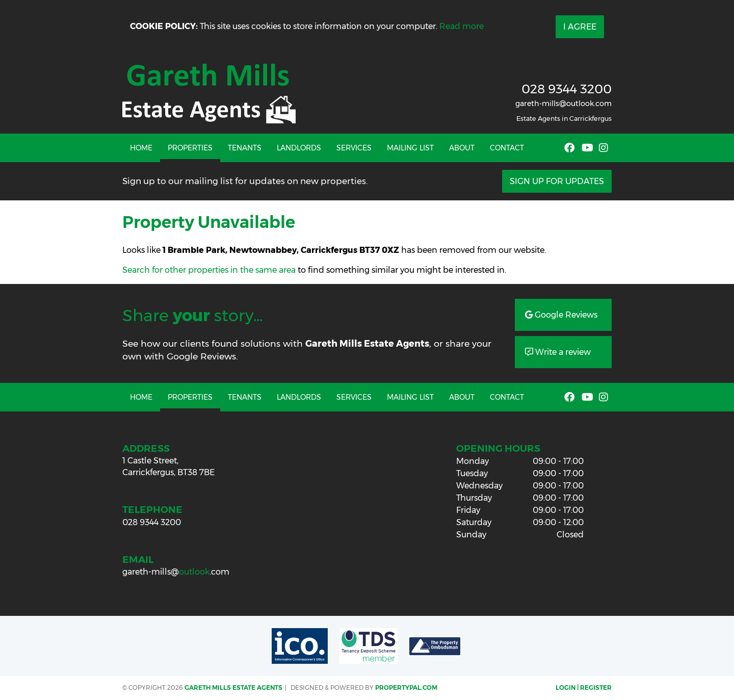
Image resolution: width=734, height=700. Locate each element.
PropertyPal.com (406, 688)
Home (141, 148)
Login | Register (584, 688)
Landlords (299, 148)
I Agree (580, 27)
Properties (190, 148)
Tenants (245, 148)
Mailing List (410, 148)
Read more (462, 26)
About (462, 148)
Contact (507, 148)
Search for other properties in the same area (209, 270)
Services (354, 148)
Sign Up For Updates (557, 181)
